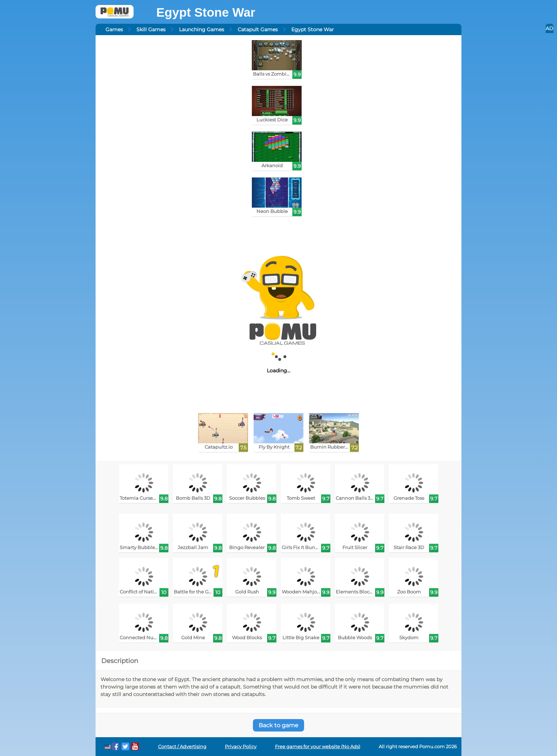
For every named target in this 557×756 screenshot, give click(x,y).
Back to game (278, 725)
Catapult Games (258, 29)
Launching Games (202, 29)
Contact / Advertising (182, 747)
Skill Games (151, 29)
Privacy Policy (241, 747)
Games (114, 29)
